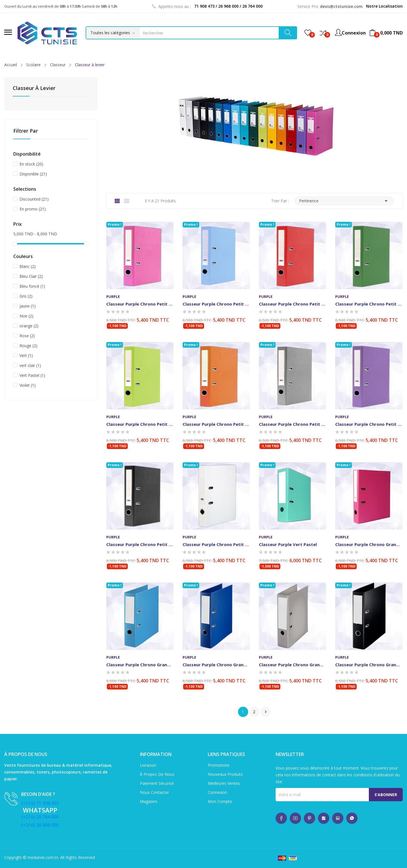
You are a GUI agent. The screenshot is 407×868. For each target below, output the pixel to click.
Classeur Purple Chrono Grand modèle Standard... (216, 665)
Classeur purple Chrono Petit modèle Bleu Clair (216, 304)
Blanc (28, 266)
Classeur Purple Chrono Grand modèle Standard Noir (369, 665)
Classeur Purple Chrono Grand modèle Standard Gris (293, 665)
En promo (33, 209)
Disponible (33, 174)
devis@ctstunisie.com (341, 6)
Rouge (28, 346)
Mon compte (220, 801)
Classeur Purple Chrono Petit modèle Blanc (216, 544)
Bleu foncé (32, 286)
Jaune (28, 306)
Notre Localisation (384, 6)
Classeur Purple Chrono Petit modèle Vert (369, 304)
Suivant (266, 712)
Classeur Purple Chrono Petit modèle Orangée (216, 424)
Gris (26, 296)
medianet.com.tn (43, 857)
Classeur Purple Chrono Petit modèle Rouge (293, 304)
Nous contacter (154, 792)
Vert (26, 355)
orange (29, 326)
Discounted (34, 199)
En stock (31, 164)
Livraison (148, 765)
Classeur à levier (34, 88)
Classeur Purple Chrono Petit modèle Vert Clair (140, 424)
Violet (28, 385)
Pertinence (344, 201)
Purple (113, 297)
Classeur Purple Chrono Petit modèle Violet (369, 424)
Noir (26, 316)
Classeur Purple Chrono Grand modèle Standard (369, 544)
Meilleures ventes (224, 783)
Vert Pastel (32, 375)
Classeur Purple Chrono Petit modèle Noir (140, 544)
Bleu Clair (31, 276)
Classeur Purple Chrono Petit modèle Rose (140, 304)
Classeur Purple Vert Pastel (288, 544)
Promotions (219, 765)
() (308, 33)
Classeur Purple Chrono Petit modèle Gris (293, 424)
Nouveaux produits (225, 774)
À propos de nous (157, 774)
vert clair (30, 365)
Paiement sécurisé (157, 783)
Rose (27, 336)
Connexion (217, 792)
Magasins (149, 801)
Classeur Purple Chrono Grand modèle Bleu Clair (140, 665)
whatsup (281, 818)
